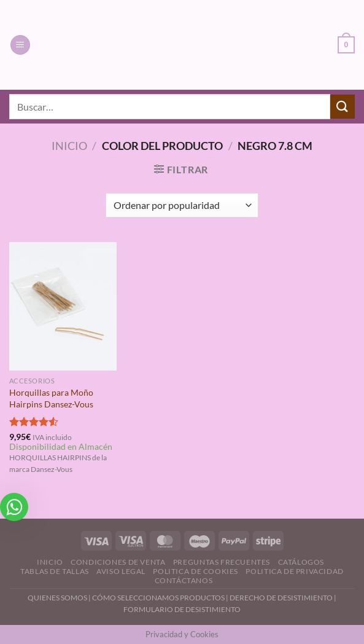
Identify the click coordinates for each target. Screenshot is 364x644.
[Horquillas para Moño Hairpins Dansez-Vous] (63, 306)
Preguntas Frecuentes (222, 562)
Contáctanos (184, 580)
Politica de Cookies (196, 571)
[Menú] (20, 45)
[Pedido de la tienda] (182, 205)
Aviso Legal (121, 571)
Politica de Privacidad (294, 571)
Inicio (69, 146)
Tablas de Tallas (55, 571)
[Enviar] (343, 107)
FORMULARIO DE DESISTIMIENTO (182, 609)
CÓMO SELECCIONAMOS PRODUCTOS (158, 598)
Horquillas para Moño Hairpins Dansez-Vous (51, 398)
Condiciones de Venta (118, 562)
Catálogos (301, 562)
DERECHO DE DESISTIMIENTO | (283, 598)
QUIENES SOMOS (57, 598)
